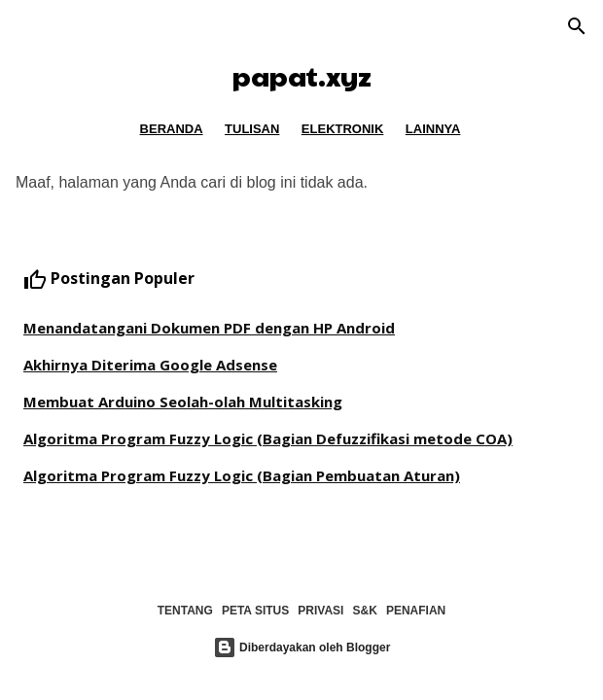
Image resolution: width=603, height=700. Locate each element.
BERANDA (172, 129)
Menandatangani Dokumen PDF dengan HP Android (209, 328)
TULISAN (252, 129)
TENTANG (185, 611)
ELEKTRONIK (343, 129)
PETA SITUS (255, 611)
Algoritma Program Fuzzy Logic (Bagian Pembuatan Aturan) (242, 475)
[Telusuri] (577, 28)
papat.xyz (302, 75)
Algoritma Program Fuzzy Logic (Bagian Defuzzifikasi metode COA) (268, 438)
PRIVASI (320, 611)
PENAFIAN (416, 611)
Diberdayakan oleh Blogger (302, 647)
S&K (365, 611)
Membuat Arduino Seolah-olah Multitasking (183, 402)
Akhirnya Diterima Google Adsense (150, 365)
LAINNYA (433, 129)
